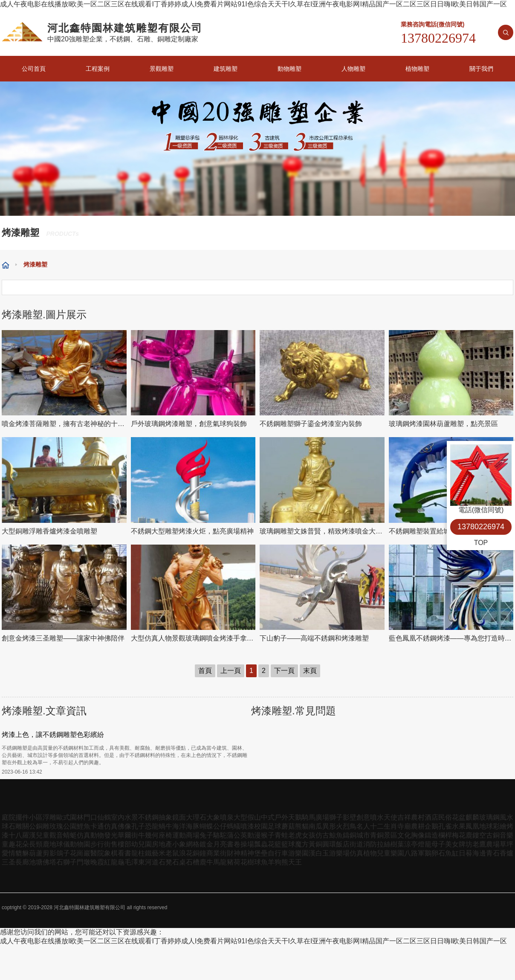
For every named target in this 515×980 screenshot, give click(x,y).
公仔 (220, 826)
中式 (268, 817)
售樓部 (121, 844)
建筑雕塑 (226, 69)
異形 (329, 826)
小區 (36, 817)
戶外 (281, 817)
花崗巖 (80, 853)
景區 (391, 835)
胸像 (418, 835)
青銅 (377, 835)
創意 (363, 817)
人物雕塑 (353, 69)
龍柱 (138, 853)
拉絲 (384, 844)
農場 (493, 844)
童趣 (9, 844)
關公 (29, 826)
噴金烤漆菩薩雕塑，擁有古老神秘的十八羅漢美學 (64, 424)
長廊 (22, 862)
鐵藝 (152, 853)
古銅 (493, 835)
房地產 (162, 844)
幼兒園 (142, 844)
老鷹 (479, 844)
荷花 (240, 862)
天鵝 (295, 817)
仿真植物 (363, 853)
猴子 (268, 835)
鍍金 (206, 844)
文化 (404, 835)
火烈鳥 (346, 826)
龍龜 (118, 862)
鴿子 (63, 853)
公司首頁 (34, 69)
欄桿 (445, 835)
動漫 (254, 835)
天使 (391, 817)
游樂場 (339, 853)
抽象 (165, 817)
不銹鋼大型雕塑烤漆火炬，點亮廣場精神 (192, 531)
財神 (234, 853)
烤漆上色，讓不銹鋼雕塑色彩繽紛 (53, 735)
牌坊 (466, 844)
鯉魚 (84, 826)
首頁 (205, 671)
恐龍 (152, 826)
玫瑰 (56, 826)
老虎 (295, 835)
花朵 (22, 844)
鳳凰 (472, 826)
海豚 (193, 826)
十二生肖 (384, 826)
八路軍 (414, 853)
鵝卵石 (435, 853)
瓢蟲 (261, 844)
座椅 (165, 835)
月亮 (220, 844)
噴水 (377, 817)
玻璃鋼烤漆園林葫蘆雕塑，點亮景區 (443, 424)
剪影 (49, 853)
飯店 (343, 844)
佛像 (124, 826)
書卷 (234, 844)
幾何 (152, 835)
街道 (356, 844)
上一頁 (231, 671)
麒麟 (472, 817)
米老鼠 (169, 853)
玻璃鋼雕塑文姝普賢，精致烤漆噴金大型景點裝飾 (322, 531)
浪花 (186, 853)
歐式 (63, 817)
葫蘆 (36, 853)
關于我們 (481, 69)
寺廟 (404, 826)
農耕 (418, 826)
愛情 (9, 853)
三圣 (9, 862)
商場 (193, 835)
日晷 (466, 853)
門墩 (84, 862)
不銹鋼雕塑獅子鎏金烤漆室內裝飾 (311, 424)
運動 (179, 835)
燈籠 (425, 844)
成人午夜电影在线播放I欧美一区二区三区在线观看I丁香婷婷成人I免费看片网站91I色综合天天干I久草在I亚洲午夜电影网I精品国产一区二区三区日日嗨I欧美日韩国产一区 (253, 4)
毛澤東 (135, 862)
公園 (70, 826)
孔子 (138, 826)
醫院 (97, 853)
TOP (481, 543)
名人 (363, 826)
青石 (493, 853)
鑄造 (431, 835)
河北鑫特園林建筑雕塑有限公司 (90, 908)
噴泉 (227, 817)
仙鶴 (104, 817)
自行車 (278, 853)
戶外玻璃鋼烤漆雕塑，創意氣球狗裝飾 (189, 424)
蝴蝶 (206, 826)
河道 (152, 862)
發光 (111, 835)
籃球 (288, 844)
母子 (438, 844)
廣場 (322, 817)
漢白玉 (319, 853)
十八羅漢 (22, 835)
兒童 (43, 835)
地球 (486, 826)
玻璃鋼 (489, 817)
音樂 (506, 835)
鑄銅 (350, 835)
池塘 (36, 862)
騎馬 (309, 817)
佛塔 (49, 862)
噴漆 (247, 826)
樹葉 (397, 844)
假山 (254, 817)
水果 (459, 826)
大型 (240, 817)
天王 (295, 862)
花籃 (275, 844)
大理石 (196, 817)
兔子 (206, 835)
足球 (275, 826)
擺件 (22, 817)
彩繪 (500, 826)
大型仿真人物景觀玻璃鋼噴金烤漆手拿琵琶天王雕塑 (193, 638)
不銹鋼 (148, 817)
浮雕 (49, 817)
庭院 (9, 817)
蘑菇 (288, 826)
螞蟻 (234, 826)
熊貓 (302, 826)
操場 (247, 844)
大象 (213, 817)
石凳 (165, 862)
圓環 (329, 844)
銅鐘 (200, 853)
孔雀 (445, 826)
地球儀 (60, 844)
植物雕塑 (417, 69)
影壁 (350, 817)
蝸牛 (165, 826)
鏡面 (179, 817)
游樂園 (298, 853)
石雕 (15, 826)
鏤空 (479, 835)
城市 (363, 835)
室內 (118, 817)
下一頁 (284, 671)
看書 (124, 853)
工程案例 (98, 69)
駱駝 (220, 835)
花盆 (459, 817)
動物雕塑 (289, 69)
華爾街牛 (131, 835)
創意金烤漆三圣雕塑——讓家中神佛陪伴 (63, 638)
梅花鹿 (462, 835)
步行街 (101, 844)
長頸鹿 (39, 844)
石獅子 (67, 862)
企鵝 (431, 826)
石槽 (193, 862)
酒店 (431, 817)
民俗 (445, 817)
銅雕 (43, 826)
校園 (261, 826)
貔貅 (22, 853)
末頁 (310, 671)
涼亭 (411, 844)
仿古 (322, 835)
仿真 (111, 826)
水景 (131, 817)
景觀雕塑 (162, 69)
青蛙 (281, 835)
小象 (179, 844)
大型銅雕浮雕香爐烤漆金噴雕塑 (49, 531)
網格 (193, 844)
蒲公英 (237, 835)
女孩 (309, 835)
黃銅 (315, 844)
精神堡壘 (254, 853)
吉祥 (404, 817)
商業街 (217, 853)
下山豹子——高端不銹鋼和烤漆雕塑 (314, 638)
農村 (418, 817)
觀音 (56, 835)
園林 (77, 817)
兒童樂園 (391, 853)
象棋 (111, 853)
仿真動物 (90, 835)
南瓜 (315, 826)
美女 (452, 844)
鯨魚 (336, 835)
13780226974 (481, 527)
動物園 (80, 844)
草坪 (506, 844)
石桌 (179, 862)
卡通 (97, 826)
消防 (370, 844)
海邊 (479, 853)
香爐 (506, 853)
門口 (90, 817)
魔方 (302, 844)
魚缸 (452, 853)
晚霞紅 (101, 862)
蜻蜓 (70, 835)
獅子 (336, 817)
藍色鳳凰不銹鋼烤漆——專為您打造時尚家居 (451, 638)
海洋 (179, 826)
